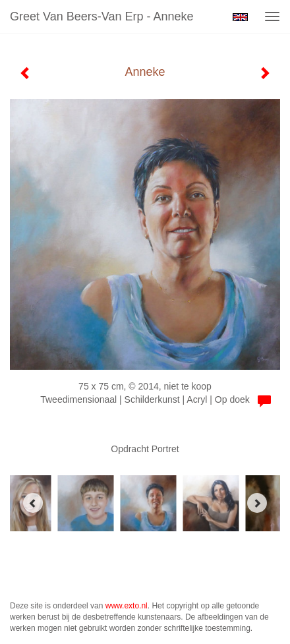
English (240, 17)
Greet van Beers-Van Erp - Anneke (101, 16)
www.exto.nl (127, 606)
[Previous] (33, 503)
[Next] (257, 503)
